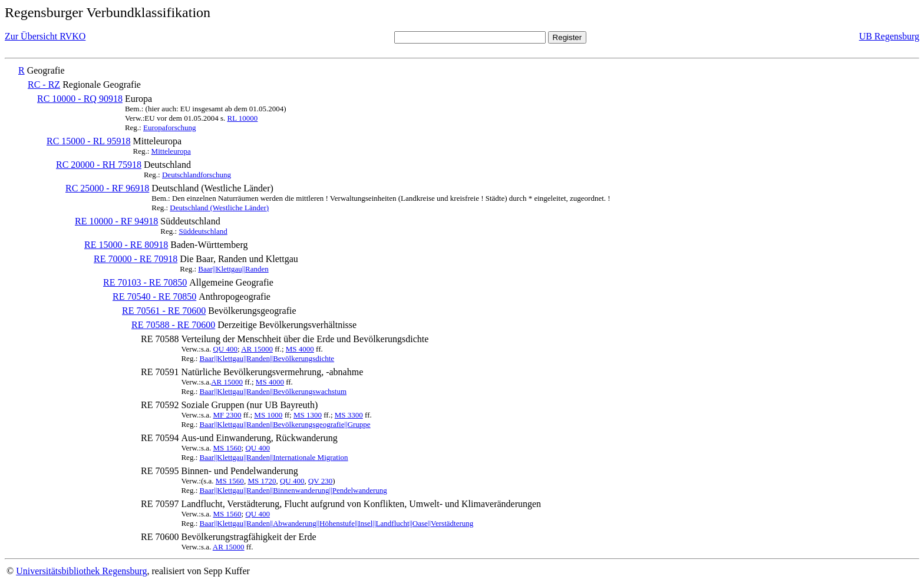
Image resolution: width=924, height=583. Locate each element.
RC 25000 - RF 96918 (107, 188)
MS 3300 (349, 415)
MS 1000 (268, 415)
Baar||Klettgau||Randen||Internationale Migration (274, 457)
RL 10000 (242, 118)
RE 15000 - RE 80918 (126, 245)
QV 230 (320, 481)
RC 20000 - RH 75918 (99, 165)
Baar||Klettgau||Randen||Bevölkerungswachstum (273, 391)
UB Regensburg (889, 36)
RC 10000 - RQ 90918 (80, 99)
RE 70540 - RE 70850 (154, 297)
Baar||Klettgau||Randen (233, 269)
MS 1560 (227, 448)
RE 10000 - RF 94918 (116, 221)
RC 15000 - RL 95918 (89, 141)
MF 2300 (227, 415)
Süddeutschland (203, 231)
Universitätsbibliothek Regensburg (81, 571)
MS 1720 (262, 481)
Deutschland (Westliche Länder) (219, 208)
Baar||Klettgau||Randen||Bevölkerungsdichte (267, 358)
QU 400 (225, 349)
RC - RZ (44, 85)
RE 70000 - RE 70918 (136, 259)
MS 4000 (300, 349)
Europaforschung (170, 127)
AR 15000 (257, 349)
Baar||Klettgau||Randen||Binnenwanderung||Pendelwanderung (293, 490)
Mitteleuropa (171, 151)
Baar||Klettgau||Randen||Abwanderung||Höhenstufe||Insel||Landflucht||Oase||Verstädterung (337, 523)
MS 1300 (308, 415)
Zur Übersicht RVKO (45, 36)
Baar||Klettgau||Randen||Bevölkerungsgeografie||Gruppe (285, 424)
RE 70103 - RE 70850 (145, 282)
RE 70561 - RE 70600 (164, 311)
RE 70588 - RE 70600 (173, 325)
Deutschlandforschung (197, 175)
